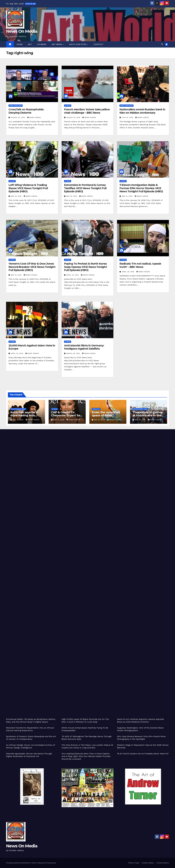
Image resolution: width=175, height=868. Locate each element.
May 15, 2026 (18, 420)
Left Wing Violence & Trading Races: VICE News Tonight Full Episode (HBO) (28, 188)
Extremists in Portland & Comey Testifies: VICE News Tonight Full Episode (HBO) (85, 188)
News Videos (34, 117)
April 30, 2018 (73, 275)
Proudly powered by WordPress (18, 863)
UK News (68, 106)
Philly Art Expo (134, 863)
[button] (162, 44)
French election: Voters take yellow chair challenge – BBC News (87, 111)
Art (30, 44)
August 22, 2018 (18, 117)
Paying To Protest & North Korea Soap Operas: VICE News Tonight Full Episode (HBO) (85, 267)
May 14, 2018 (127, 196)
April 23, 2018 (17, 353)
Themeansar (51, 863)
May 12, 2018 (16, 275)
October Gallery (148, 863)
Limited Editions (163, 863)
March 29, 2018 (73, 353)
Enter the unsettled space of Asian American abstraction (107, 415)
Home (20, 44)
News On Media (22, 31)
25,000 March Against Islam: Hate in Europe (32, 347)
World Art (96, 409)
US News (42, 44)
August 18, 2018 (74, 117)
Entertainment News (18, 409)
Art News (57, 44)
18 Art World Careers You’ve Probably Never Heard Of (143, 754)
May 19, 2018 (16, 196)
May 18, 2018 (72, 196)
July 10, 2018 (128, 117)
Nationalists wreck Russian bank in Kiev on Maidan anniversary (142, 111)
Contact (98, 44)
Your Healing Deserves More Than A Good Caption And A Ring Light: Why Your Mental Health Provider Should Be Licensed (86, 756)
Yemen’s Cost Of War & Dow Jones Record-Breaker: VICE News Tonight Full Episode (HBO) (32, 267)
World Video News (16, 106)
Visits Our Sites (78, 44)
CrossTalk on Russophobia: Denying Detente (26, 111)
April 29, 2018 (128, 272)
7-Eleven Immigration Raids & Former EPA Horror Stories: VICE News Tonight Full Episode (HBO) (141, 188)
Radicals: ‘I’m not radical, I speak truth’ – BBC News (140, 265)
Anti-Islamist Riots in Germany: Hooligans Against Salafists (84, 347)
